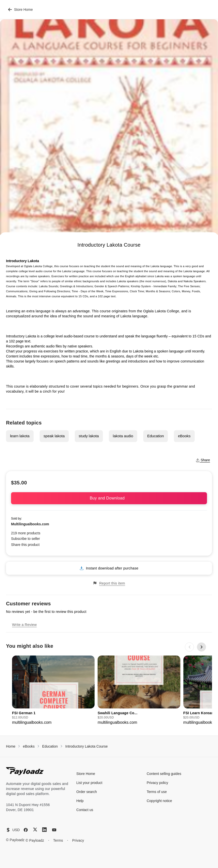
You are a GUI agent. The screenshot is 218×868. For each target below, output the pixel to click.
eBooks (184, 436)
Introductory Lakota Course (86, 746)
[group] (53, 691)
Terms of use (157, 792)
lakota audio (123, 436)
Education (156, 436)
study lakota (89, 436)
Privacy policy (158, 783)
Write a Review (24, 625)
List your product (89, 783)
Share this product (25, 545)
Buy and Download (109, 498)
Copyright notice (159, 801)
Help (80, 801)
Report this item (109, 583)
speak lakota (54, 436)
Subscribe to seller (25, 539)
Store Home (20, 10)
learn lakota (20, 436)
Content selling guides (164, 774)
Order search (87, 792)
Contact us (85, 810)
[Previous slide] (189, 647)
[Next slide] (201, 647)
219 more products (26, 533)
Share (203, 460)
